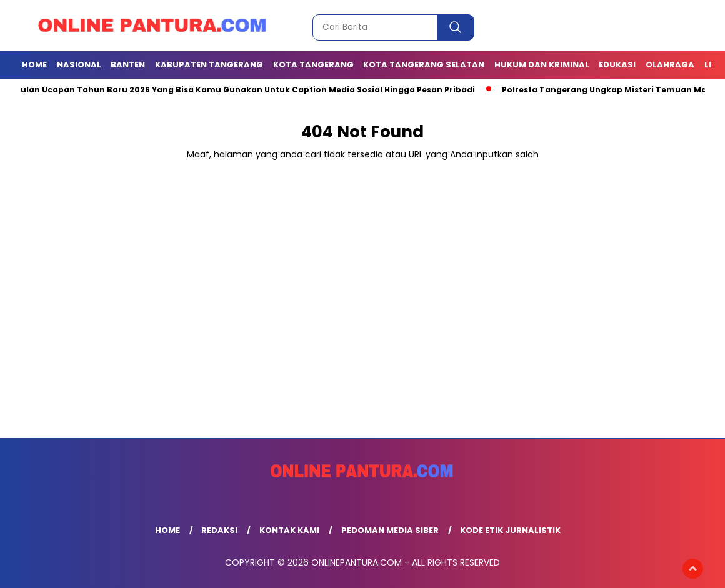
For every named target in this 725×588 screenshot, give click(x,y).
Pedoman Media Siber (390, 530)
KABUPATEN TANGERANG (209, 65)
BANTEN (128, 65)
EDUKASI (617, 65)
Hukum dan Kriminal (542, 65)
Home (34, 65)
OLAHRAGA (670, 65)
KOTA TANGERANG (313, 65)
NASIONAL (79, 65)
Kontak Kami (289, 530)
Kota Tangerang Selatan (424, 65)
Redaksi (219, 530)
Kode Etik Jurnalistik (510, 530)
